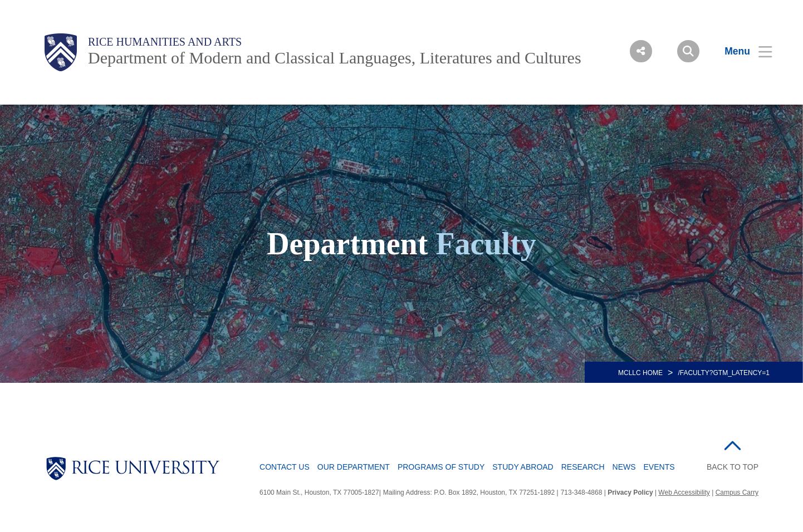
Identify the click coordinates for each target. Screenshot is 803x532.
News (624, 467)
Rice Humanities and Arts (165, 42)
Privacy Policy (630, 492)
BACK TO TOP (733, 467)
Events (659, 467)
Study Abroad (523, 467)
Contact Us (285, 467)
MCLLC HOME (640, 373)
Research (583, 467)
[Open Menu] (741, 51)
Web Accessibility (684, 492)
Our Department (354, 467)
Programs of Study (441, 467)
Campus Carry (737, 492)
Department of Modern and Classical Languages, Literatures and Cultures (335, 58)
